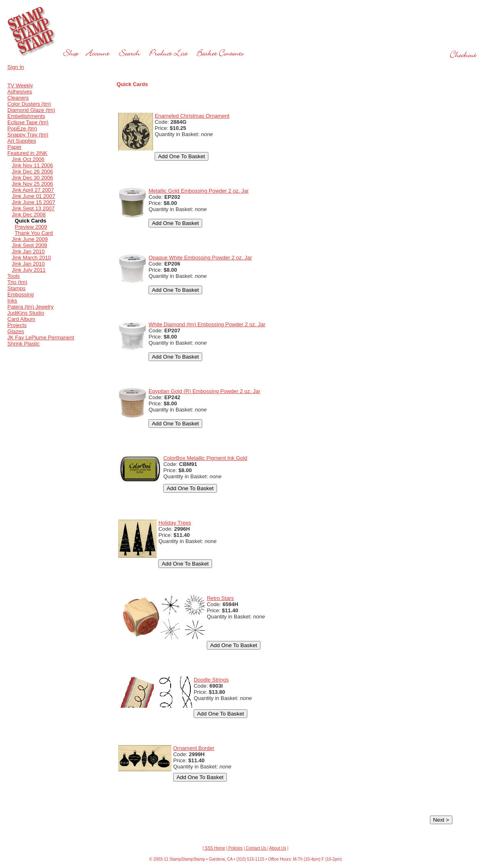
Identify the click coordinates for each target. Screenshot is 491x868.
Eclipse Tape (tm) (28, 122)
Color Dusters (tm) (29, 104)
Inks (12, 301)
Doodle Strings (211, 680)
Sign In (16, 67)
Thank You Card (34, 233)
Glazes (16, 331)
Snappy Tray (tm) (28, 135)
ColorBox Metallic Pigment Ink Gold (205, 458)
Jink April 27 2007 (33, 190)
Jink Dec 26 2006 (32, 172)
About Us (278, 848)
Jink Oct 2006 (28, 159)
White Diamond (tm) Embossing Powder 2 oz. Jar (207, 324)
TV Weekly (20, 85)
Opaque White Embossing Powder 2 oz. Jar (200, 258)
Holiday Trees (175, 523)
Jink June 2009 (30, 239)
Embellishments (26, 116)
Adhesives (20, 92)
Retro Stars (220, 598)
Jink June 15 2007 (34, 202)
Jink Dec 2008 (29, 215)
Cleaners (18, 98)
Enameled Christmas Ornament (192, 116)
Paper (15, 147)
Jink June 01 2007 (34, 196)
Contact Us (256, 848)
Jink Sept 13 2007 (33, 208)
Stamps (16, 288)
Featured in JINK (27, 153)
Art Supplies (22, 141)
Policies (235, 848)
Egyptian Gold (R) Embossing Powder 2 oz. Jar (204, 391)
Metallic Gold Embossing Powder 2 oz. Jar (199, 191)
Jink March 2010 (31, 258)
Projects (17, 325)
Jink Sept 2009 (30, 245)
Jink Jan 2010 (28, 251)
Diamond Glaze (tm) (31, 110)
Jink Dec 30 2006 (32, 178)
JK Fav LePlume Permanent (41, 337)
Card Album (21, 319)
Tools (14, 276)
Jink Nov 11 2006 (32, 165)
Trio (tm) (17, 282)
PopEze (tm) (22, 128)
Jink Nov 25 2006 (32, 184)
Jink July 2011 (29, 270)
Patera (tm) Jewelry (31, 307)
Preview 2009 (31, 227)
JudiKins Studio (26, 313)
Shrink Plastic (24, 344)
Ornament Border (194, 748)
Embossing (21, 294)
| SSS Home (214, 848)
